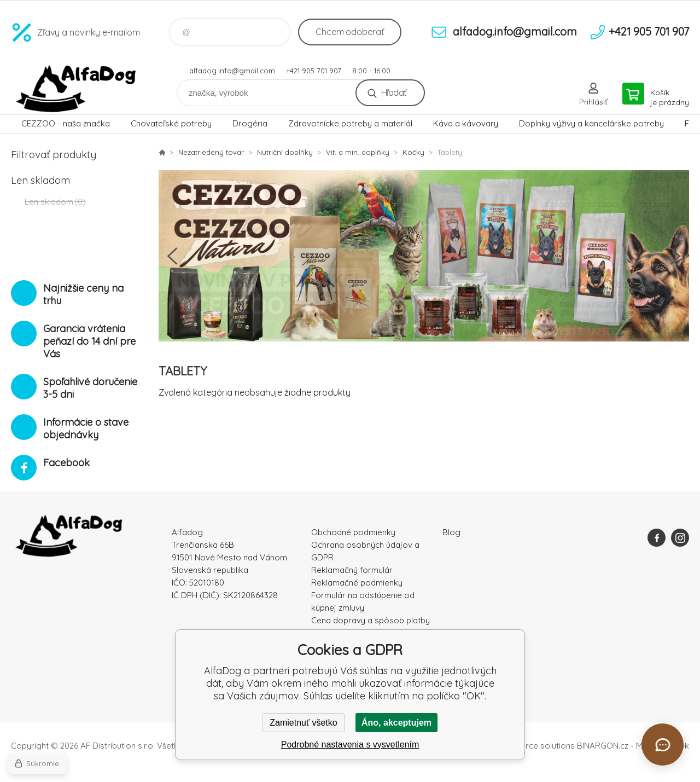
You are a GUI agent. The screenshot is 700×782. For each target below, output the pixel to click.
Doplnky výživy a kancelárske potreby (591, 123)
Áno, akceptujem (396, 723)
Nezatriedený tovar (211, 152)
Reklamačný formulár (352, 570)
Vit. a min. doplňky (358, 152)
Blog (451, 532)
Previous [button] (172, 256)
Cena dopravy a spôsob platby (371, 620)
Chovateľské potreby (171, 123)
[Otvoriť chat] (663, 745)
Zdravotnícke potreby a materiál (350, 123)
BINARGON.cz (603, 746)
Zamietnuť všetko (303, 723)
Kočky (413, 152)
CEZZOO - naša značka (66, 123)
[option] (424, 256)
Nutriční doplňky (285, 152)
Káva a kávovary (466, 123)
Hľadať (393, 92)
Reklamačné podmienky (357, 583)
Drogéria (250, 123)
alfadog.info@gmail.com (232, 71)
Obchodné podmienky (353, 532)
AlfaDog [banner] (77, 89)
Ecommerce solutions (533, 746)
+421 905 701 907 (314, 71)
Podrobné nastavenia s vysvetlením (350, 745)
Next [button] (675, 256)
